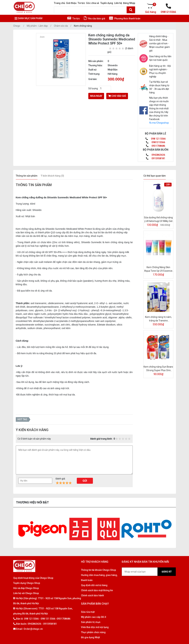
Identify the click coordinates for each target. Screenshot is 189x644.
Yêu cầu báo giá (94, 19)
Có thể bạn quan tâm (155, 176)
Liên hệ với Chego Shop (26, 593)
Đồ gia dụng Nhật (90, 637)
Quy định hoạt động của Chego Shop (33, 578)
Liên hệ (118, 3)
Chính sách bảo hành (92, 595)
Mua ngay (96, 96)
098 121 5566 (156, 139)
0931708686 (156, 146)
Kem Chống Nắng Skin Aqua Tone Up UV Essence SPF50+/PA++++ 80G (158, 269)
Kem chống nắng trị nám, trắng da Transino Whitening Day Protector (158, 319)
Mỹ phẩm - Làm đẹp (37, 26)
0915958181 (156, 158)
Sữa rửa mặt (88, 612)
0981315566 (156, 142)
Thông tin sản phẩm (27, 176)
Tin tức (81, 3)
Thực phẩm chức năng (93, 632)
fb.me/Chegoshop (159, 123)
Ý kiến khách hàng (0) (52, 176)
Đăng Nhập (129, 3)
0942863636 (156, 155)
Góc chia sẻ (93, 3)
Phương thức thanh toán (125, 19)
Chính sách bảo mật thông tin (97, 590)
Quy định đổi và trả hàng (94, 585)
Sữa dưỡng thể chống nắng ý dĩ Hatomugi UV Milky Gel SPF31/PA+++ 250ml (158, 220)
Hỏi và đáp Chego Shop (26, 588)
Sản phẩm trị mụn (91, 622)
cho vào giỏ (117, 96)
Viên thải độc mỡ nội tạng (95, 627)
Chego (17, 26)
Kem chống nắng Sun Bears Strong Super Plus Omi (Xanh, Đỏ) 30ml (158, 369)
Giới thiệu (71, 3)
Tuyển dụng (107, 3)
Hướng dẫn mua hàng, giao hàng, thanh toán (99, 578)
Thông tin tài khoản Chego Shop (98, 570)
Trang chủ (59, 3)
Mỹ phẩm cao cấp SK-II (94, 617)
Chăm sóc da (61, 26)
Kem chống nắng (83, 26)
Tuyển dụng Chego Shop (27, 583)
